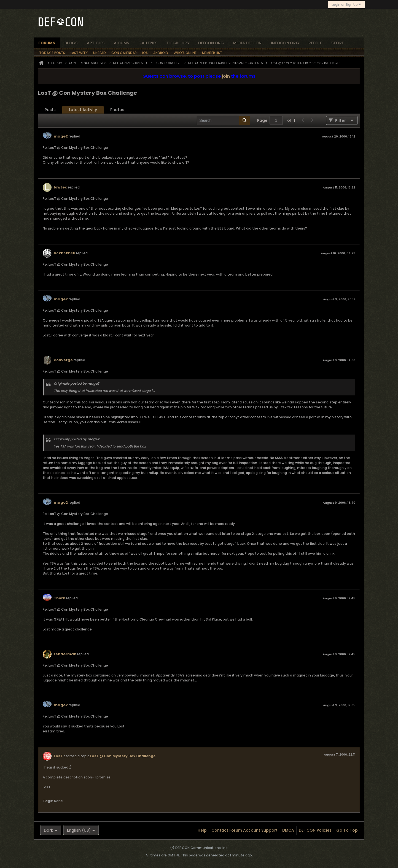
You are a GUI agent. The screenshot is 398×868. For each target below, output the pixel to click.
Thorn (60, 598)
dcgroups (178, 43)
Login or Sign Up (346, 5)
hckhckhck (64, 253)
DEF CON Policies (315, 830)
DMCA (288, 830)
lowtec (60, 187)
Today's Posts (52, 53)
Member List (212, 53)
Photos (117, 110)
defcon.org (211, 43)
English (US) (81, 830)
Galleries (148, 43)
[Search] (223, 120)
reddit (315, 43)
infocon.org (285, 43)
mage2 (61, 136)
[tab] (50, 110)
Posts (50, 110)
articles (96, 43)
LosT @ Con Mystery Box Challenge (123, 756)
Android (161, 53)
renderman (65, 654)
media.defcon (247, 43)
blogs (71, 43)
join (226, 76)
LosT (58, 756)
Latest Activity (83, 110)
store (338, 43)
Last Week (79, 53)
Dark (51, 830)
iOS (145, 53)
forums (47, 43)
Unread (99, 53)
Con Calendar (124, 53)
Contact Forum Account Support (244, 830)
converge (63, 360)
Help (202, 830)
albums (121, 43)
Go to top (347, 830)
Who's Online (185, 53)
